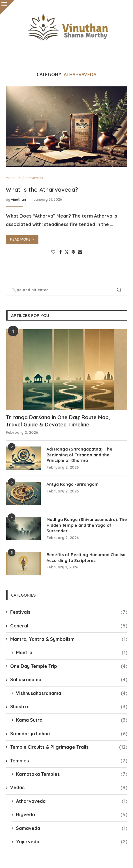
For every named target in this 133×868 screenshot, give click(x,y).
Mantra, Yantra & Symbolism (69, 639)
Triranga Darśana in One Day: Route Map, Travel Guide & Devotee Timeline (58, 421)
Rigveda (72, 814)
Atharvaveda (72, 801)
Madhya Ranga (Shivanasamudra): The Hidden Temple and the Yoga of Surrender (87, 525)
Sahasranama (69, 680)
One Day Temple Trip (69, 666)
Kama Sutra (72, 720)
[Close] (7, 7)
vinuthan (18, 199)
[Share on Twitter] (67, 252)
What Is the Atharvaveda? (42, 190)
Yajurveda (72, 842)
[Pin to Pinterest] (73, 252)
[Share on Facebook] (61, 252)
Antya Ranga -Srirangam (73, 484)
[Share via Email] (80, 252)
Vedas (69, 787)
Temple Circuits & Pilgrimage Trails (69, 747)
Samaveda (72, 828)
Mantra (72, 652)
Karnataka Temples (72, 774)
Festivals (69, 612)
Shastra (69, 707)
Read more (22, 239)
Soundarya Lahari (69, 734)
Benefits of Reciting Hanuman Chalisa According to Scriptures (86, 558)
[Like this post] (53, 252)
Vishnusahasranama (72, 693)
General (69, 626)
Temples (69, 761)
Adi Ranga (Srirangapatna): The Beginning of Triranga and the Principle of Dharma (79, 455)
